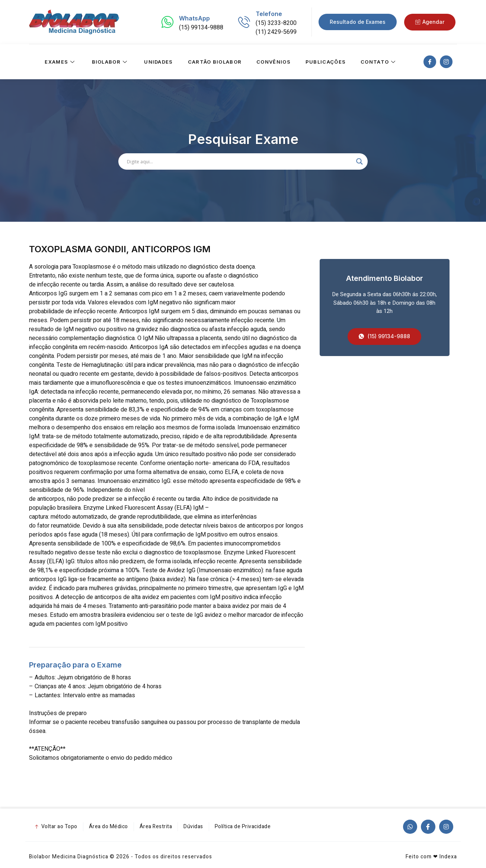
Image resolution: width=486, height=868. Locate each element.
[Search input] (240, 161)
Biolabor (111, 62)
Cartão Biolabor (215, 62)
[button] (384, 337)
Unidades (158, 62)
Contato (379, 62)
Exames (61, 62)
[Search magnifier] (359, 161)
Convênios (274, 62)
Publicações (326, 62)
